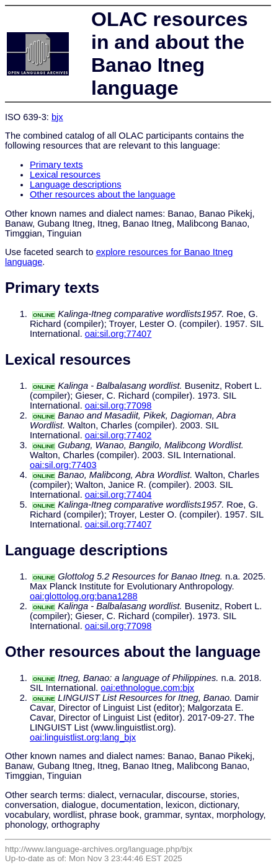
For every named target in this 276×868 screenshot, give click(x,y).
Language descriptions (76, 184)
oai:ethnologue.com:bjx (147, 688)
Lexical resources (65, 175)
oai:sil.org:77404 (118, 495)
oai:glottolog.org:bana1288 (84, 596)
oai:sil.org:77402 (118, 435)
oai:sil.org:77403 (63, 465)
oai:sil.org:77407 (118, 334)
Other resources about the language (103, 194)
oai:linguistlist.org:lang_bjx (83, 737)
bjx (57, 117)
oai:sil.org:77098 (118, 406)
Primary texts (56, 165)
